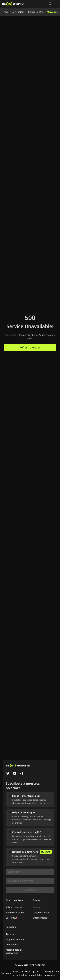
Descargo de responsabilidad (34, 973)
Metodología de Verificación (14, 951)
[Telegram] (22, 774)
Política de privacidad (18, 973)
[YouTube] (15, 774)
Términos (6, 973)
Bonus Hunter (36, 12)
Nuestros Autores (15, 912)
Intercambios (40, 918)
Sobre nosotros (14, 907)
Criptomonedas (41, 912)
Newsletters (18, 12)
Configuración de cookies (51, 973)
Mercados (52, 12)
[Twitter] (8, 774)
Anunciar (11, 934)
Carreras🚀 (12, 918)
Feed (5, 12)
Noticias (37, 907)
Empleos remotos (15, 939)
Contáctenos (12, 944)
